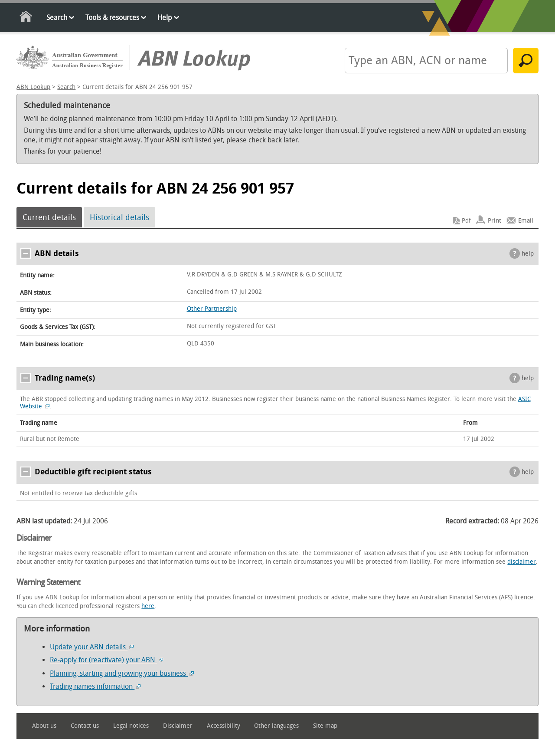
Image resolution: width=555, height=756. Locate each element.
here (148, 606)
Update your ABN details (92, 647)
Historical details (119, 217)
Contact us (85, 726)
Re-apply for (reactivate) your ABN (106, 660)
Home (26, 18)
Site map (325, 726)
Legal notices (131, 726)
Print (495, 221)
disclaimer (522, 562)
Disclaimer (178, 726)
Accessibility (224, 726)
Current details (49, 217)
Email (526, 221)
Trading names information (95, 686)
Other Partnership (212, 309)
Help (165, 18)
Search (57, 18)
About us (44, 726)
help (528, 254)
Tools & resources (112, 18)
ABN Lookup (33, 87)
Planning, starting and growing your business (122, 673)
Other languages (276, 726)
